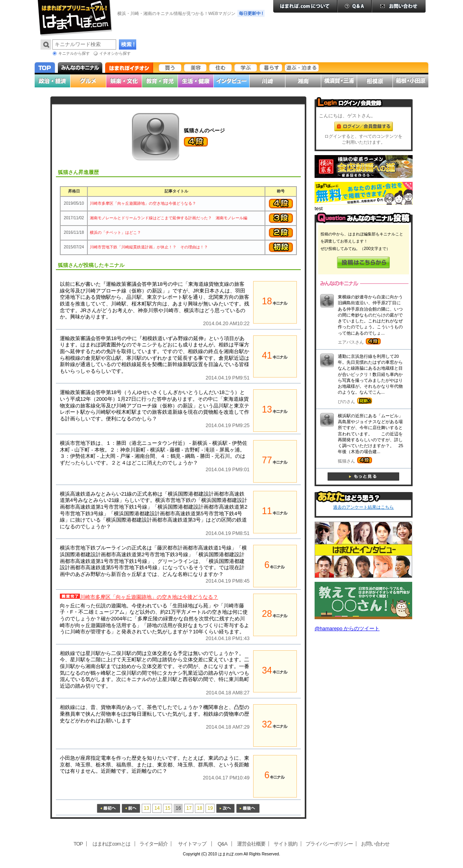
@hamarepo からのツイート (347, 628)
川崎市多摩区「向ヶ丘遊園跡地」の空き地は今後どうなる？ (143, 203)
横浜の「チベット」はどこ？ (115, 232)
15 (168, 808)
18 (199, 808)
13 (146, 808)
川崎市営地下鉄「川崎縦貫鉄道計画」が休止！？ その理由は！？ (149, 247)
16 (178, 808)
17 (189, 808)
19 (210, 808)
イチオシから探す (115, 53)
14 (157, 808)
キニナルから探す (74, 53)
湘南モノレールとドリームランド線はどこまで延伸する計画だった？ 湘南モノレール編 (169, 218)
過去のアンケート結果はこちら (363, 507)
